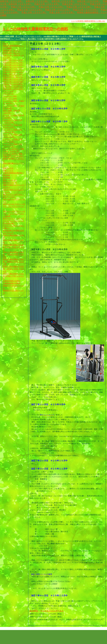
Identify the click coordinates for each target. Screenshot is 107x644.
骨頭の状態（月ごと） (14, 36)
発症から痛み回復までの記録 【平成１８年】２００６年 (13, 269)
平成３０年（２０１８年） (47, 4)
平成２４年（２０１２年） (13, 74)
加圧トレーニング (14, 39)
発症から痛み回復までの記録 (32, 39)
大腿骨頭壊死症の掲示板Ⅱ (91, 36)
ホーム (3, 36)
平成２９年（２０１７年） (75, 4)
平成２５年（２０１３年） (79, 7)
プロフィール (28, 36)
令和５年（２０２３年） (12, 1)
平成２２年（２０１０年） (58, 10)
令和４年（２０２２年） (37, 1)
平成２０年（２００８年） (13, 84)
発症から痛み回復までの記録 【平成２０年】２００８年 (13, 254)
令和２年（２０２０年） (89, 1)
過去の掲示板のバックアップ (58, 36)
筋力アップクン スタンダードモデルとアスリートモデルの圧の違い (13, 221)
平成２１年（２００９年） (86, 10)
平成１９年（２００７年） (34, 12)
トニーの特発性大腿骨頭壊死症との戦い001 (88, 21)
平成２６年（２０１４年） (51, 7)
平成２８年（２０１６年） (13, 65)
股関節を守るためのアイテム (72, 39)
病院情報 (3, 39)
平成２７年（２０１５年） (24, 7)
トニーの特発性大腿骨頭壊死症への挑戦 (35, 29)
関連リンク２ (75, 36)
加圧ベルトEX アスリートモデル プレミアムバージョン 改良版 (14, 214)
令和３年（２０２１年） (63, 1)
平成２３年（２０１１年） (30, 10)
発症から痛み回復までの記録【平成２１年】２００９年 (13, 247)
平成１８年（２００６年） (62, 12)
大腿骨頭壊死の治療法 (52, 39)
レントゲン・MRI (40, 36)
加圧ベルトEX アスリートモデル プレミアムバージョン (14, 206)
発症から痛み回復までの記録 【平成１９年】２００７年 (13, 262)
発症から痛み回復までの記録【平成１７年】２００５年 (13, 276)
